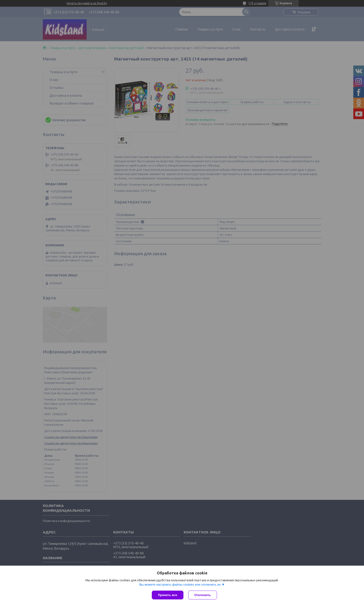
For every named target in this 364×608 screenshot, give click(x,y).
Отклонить (203, 595)
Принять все (168, 595)
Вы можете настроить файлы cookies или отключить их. (180, 585)
